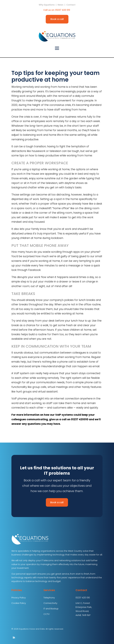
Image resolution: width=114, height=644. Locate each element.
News (60, 5)
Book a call (57, 19)
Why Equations (47, 5)
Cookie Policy (19, 603)
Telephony (49, 598)
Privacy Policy (19, 598)
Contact (71, 5)
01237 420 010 (63, 10)
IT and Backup (51, 609)
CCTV (47, 614)
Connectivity (50, 603)
